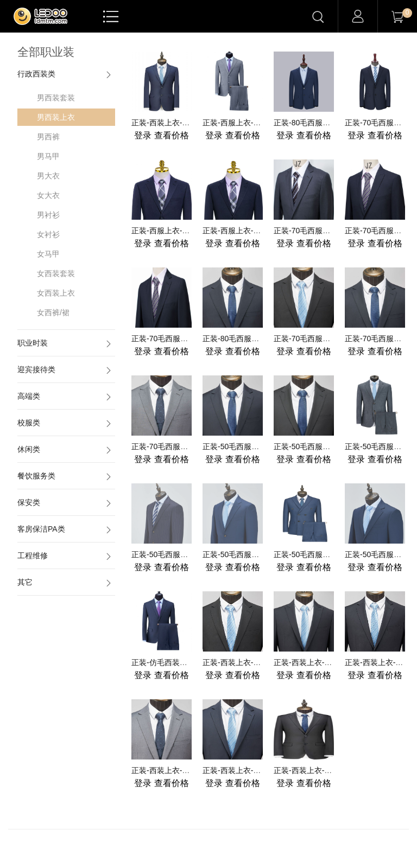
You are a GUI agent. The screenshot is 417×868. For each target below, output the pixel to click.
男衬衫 (48, 215)
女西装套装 (56, 273)
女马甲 (48, 254)
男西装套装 (56, 98)
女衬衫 (48, 234)
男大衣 (48, 176)
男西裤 (48, 137)
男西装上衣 (56, 117)
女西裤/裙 (53, 312)
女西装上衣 (56, 293)
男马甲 (48, 156)
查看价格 (161, 135)
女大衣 (48, 195)
